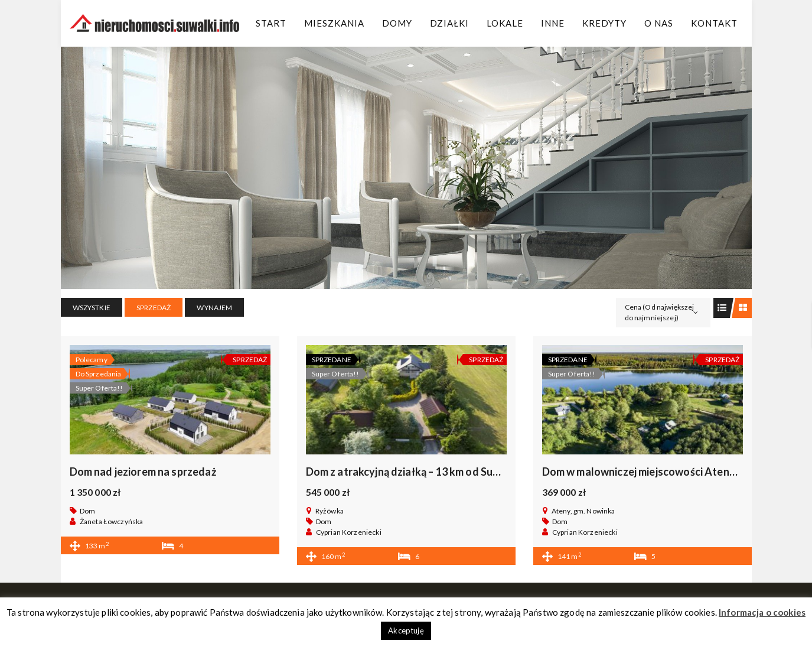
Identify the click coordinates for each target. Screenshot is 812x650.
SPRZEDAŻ (154, 308)
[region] (406, 168)
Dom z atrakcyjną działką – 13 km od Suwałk (411, 472)
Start (271, 23)
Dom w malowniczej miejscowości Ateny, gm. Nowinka (672, 472)
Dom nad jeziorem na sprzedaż (143, 472)
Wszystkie (92, 308)
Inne (553, 23)
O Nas (659, 23)
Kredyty (604, 23)
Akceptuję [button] (406, 630)
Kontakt (714, 23)
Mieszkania (334, 23)
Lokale (505, 23)
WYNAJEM (214, 308)
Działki (449, 23)
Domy (397, 23)
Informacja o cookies (762, 612)
